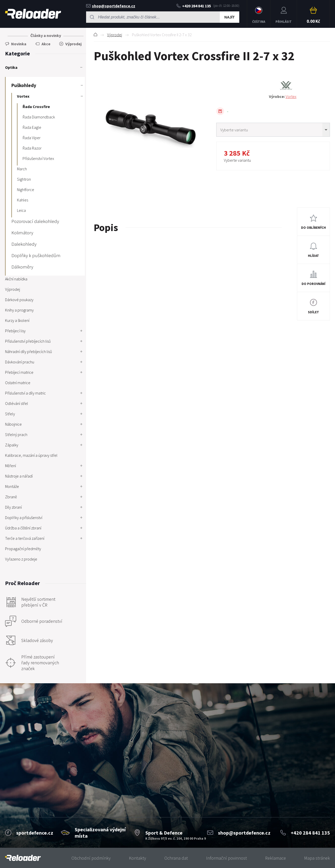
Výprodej (115, 35)
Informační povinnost (226, 858)
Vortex (291, 96)
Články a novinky (46, 35)
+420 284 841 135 (194, 6)
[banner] (23, 858)
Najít (229, 17)
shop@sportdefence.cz (111, 6)
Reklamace (275, 858)
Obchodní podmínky (91, 858)
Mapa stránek (317, 858)
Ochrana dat (176, 858)
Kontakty (137, 858)
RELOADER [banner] (33, 14)
